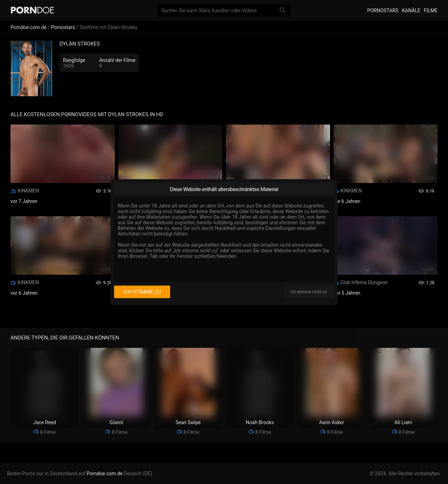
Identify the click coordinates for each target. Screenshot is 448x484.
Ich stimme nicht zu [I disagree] (309, 292)
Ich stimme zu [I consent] (142, 292)
